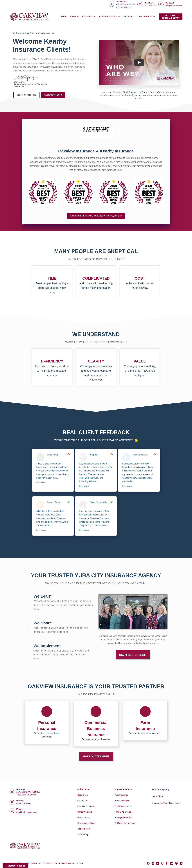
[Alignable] (162, 863)
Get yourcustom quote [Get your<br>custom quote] (171, 17)
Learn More (157, 796)
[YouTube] (181, 863)
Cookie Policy (84, 829)
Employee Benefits (123, 817)
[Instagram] (153, 863)
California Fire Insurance (126, 823)
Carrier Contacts (85, 812)
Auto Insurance (121, 795)
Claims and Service (109, 17)
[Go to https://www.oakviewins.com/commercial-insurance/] (96, 724)
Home (64, 17)
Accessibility (83, 834)
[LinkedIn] (172, 863)
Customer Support (86, 806)
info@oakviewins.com (174, 6)
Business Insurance (123, 806)
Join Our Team (147, 17)
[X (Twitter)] (158, 863)
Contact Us (82, 801)
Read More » (41, 482)
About (75, 17)
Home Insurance (122, 801)
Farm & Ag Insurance (124, 812)
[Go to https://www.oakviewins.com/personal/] (47, 723)
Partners (129, 17)
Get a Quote (83, 795)
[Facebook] (148, 863)
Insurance (89, 17)
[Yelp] (167, 863)
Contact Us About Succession (166, 803)
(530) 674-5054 (150, 6)
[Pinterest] (176, 863)
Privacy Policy (84, 817)
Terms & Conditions (86, 823)
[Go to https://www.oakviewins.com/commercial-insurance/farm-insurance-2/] (145, 721)
